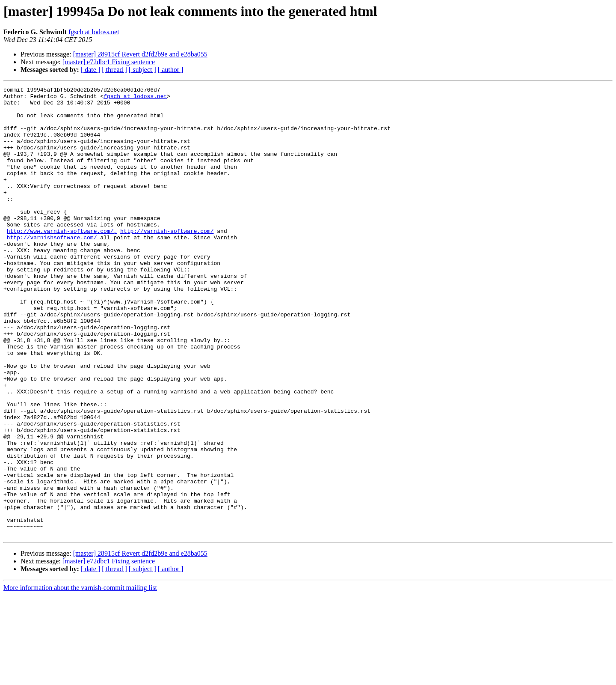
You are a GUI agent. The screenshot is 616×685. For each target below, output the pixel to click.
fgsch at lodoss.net (94, 32)
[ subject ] (142, 70)
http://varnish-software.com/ (167, 260)
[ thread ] (114, 70)
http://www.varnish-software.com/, (62, 260)
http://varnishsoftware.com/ (52, 268)
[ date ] (90, 70)
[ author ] (171, 70)
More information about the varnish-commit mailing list (80, 678)
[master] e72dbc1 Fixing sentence (109, 62)
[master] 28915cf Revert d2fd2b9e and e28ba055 (140, 54)
